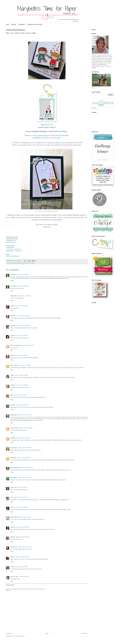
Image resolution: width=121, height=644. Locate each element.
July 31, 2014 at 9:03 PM (20, 395)
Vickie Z (13, 577)
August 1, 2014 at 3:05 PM (24, 448)
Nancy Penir (14, 448)
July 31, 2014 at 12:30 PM (24, 326)
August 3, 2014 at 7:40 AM (24, 517)
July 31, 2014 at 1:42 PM (28, 345)
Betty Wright (14, 517)
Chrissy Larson (15, 428)
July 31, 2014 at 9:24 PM (22, 405)
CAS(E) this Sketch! (60, 131)
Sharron (13, 375)
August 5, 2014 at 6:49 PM (21, 567)
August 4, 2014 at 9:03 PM (25, 547)
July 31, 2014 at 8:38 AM (22, 286)
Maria (12, 395)
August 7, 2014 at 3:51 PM (22, 577)
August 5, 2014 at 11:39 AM (22, 557)
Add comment (10, 585)
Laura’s (62, 143)
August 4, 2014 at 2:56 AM (22, 537)
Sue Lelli (13, 405)
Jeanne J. (13, 316)
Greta (12, 487)
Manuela (13, 537)
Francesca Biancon (16, 345)
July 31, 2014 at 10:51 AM (23, 316)
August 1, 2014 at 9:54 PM (21, 487)
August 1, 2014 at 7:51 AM (25, 415)
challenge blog (42, 135)
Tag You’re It (46, 125)
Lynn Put (13, 527)
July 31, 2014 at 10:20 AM (21, 306)
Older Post (85, 633)
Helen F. (13, 557)
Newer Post (9, 633)
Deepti (12, 336)
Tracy (12, 497)
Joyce (12, 507)
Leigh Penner (14, 547)
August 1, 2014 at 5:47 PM (26, 468)
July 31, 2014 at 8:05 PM (21, 385)
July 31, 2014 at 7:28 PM (22, 375)
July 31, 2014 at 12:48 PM (21, 336)
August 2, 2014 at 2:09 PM (21, 507)
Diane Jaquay (14, 365)
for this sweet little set (33, 217)
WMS (33, 263)
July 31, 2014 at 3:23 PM (21, 355)
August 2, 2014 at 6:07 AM (21, 497)
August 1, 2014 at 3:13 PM (23, 458)
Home (7, 24)
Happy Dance (14, 415)
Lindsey (13, 385)
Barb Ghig (13, 458)
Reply (12, 281)
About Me (14, 24)
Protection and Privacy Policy (35, 24)
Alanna (12, 306)
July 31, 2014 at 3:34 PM (24, 365)
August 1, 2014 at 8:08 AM (26, 428)
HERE (38, 138)
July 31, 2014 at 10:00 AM (24, 296)
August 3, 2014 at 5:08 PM (22, 527)
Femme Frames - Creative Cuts (14, 251)
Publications (22, 24)
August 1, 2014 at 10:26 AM (23, 438)
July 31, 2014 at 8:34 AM (22, 274)
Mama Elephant (14, 263)
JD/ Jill (12, 567)
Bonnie (12, 355)
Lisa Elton (13, 274)
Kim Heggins (14, 477)
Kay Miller (13, 438)
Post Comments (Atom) (19, 636)
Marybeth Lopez (22, 263)
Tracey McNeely (15, 468)
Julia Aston (13, 326)
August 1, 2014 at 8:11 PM (24, 477)
